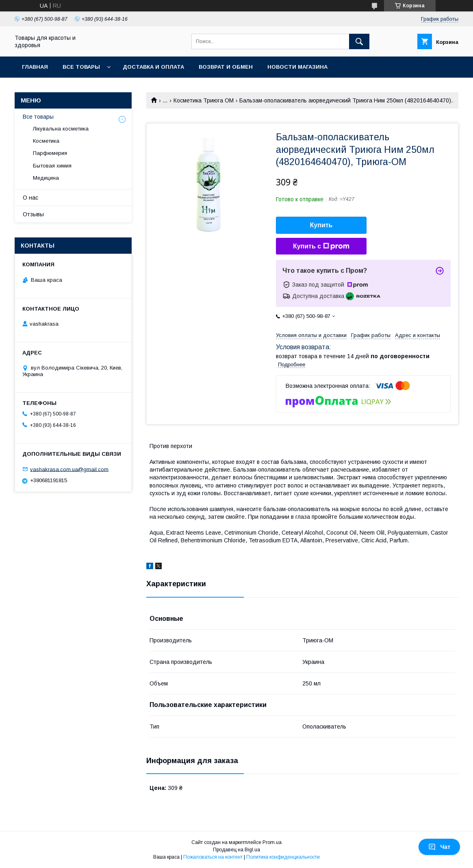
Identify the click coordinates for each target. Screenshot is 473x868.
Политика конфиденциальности (283, 857)
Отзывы (33, 214)
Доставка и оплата (153, 67)
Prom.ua (272, 842)
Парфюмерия (50, 153)
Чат (439, 847)
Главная (35, 67)
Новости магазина (297, 67)
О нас (30, 198)
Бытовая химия (52, 166)
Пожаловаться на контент (213, 857)
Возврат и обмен (226, 67)
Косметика (46, 141)
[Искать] (359, 41)
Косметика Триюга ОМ (204, 100)
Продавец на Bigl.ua (236, 850)
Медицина (46, 178)
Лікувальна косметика (61, 129)
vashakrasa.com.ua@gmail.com (69, 469)
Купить (321, 225)
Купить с (321, 246)
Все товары (81, 67)
